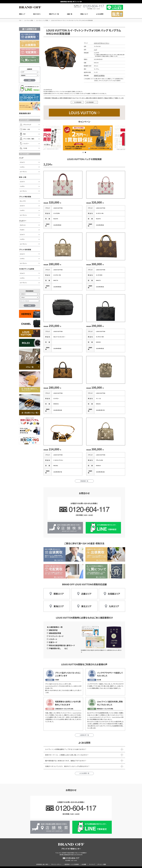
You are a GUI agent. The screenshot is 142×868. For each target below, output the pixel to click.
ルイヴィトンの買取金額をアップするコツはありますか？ (66, 747)
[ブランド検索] (30, 297)
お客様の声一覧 (84, 732)
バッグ (21, 158)
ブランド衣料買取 (25, 250)
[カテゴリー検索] (30, 294)
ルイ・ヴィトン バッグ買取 (42, 20)
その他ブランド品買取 (27, 269)
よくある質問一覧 (84, 771)
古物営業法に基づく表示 (42, 862)
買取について (84, 14)
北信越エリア (114, 591)
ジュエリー (23, 221)
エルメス (22, 162)
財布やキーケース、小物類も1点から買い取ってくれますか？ (67, 752)
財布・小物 (23, 177)
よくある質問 (100, 14)
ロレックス (23, 201)
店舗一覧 (70, 14)
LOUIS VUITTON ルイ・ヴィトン (102, 43)
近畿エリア (86, 591)
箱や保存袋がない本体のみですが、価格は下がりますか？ (66, 758)
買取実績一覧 (84, 478)
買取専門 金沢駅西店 (99, 75)
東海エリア (59, 604)
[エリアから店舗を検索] (30, 72)
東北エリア (86, 604)
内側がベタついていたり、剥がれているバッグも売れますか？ (67, 764)
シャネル (22, 167)
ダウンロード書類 (102, 862)
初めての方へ (37, 14)
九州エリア (114, 604)
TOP (20, 20)
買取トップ (22, 14)
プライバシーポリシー (56, 862)
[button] (83, 152)
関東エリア (59, 591)
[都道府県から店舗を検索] (30, 76)
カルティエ (23, 225)
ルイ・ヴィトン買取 (29, 20)
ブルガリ (22, 230)
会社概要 (84, 862)
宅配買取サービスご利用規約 (72, 862)
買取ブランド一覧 (54, 14)
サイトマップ (92, 862)
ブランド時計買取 (25, 197)
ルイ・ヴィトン (23, 172)
